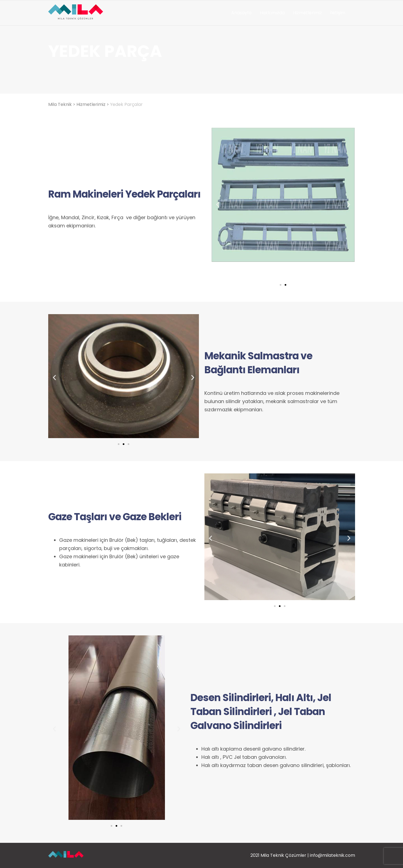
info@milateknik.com (332, 855)
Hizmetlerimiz (307, 13)
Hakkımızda (272, 13)
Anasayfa (241, 13)
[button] (281, 285)
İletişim (338, 13)
